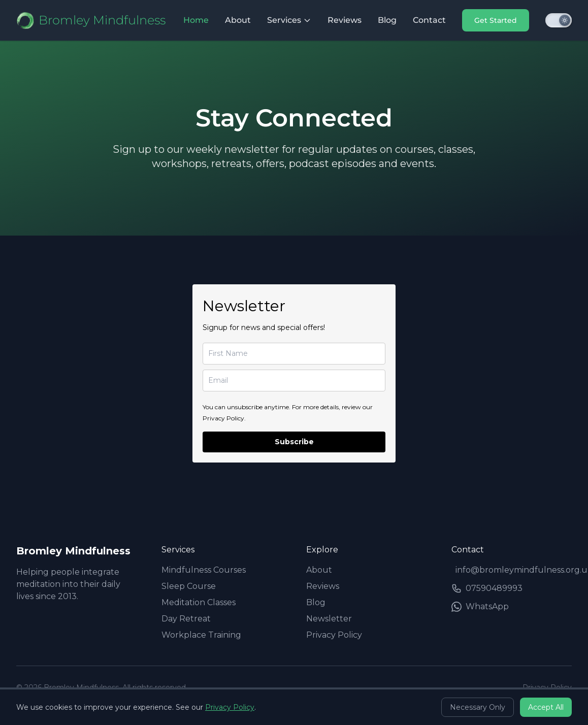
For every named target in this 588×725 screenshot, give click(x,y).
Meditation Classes (199, 602)
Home (196, 20)
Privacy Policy (334, 635)
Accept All (546, 707)
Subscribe (294, 442)
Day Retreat (186, 619)
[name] (294, 354)
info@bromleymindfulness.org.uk (514, 570)
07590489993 (487, 588)
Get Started (496, 20)
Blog (387, 20)
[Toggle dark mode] (559, 20)
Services (289, 20)
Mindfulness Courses (204, 570)
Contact (429, 20)
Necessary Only (478, 707)
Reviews (345, 20)
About (238, 20)
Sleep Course (189, 586)
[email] (294, 381)
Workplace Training (201, 635)
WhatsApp (480, 607)
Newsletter (329, 619)
